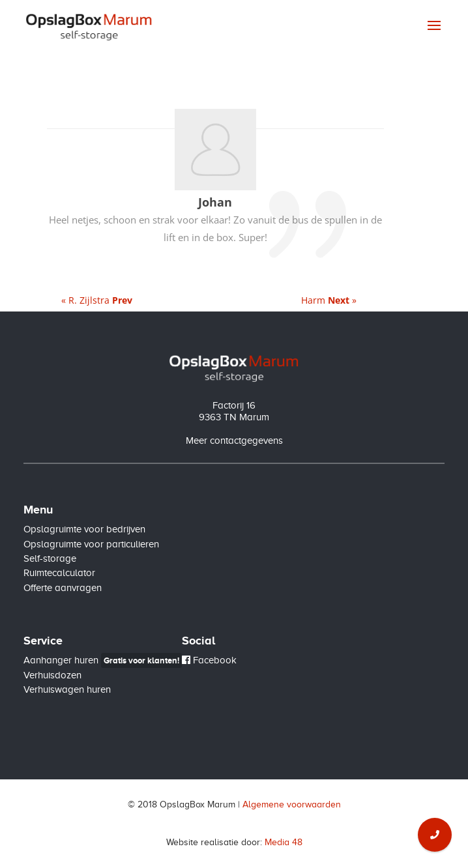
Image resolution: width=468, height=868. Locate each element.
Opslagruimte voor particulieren (91, 544)
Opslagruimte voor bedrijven (84, 529)
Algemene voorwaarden (292, 804)
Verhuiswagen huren (67, 689)
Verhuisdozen (52, 675)
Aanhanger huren (103, 660)
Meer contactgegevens (234, 441)
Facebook (209, 660)
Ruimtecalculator (59, 573)
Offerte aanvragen (63, 588)
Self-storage (50, 558)
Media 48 (284, 842)
